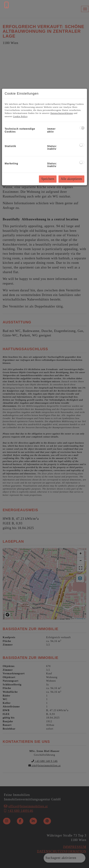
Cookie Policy (20, 116)
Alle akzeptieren (71, 179)
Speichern (48, 179)
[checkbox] (82, 128)
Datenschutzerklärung (62, 113)
